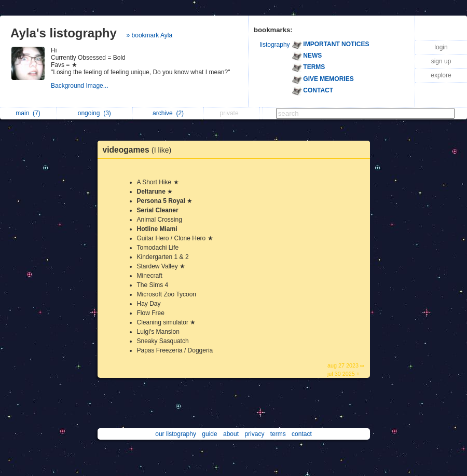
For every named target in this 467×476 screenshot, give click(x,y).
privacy (254, 434)
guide (209, 434)
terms (278, 434)
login (441, 47)
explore (441, 75)
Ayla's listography (64, 33)
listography (275, 45)
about (231, 434)
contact (302, 434)
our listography (176, 434)
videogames (140, 150)
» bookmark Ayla (150, 35)
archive (168, 113)
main (28, 113)
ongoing (94, 113)
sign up (441, 61)
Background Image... (80, 86)
